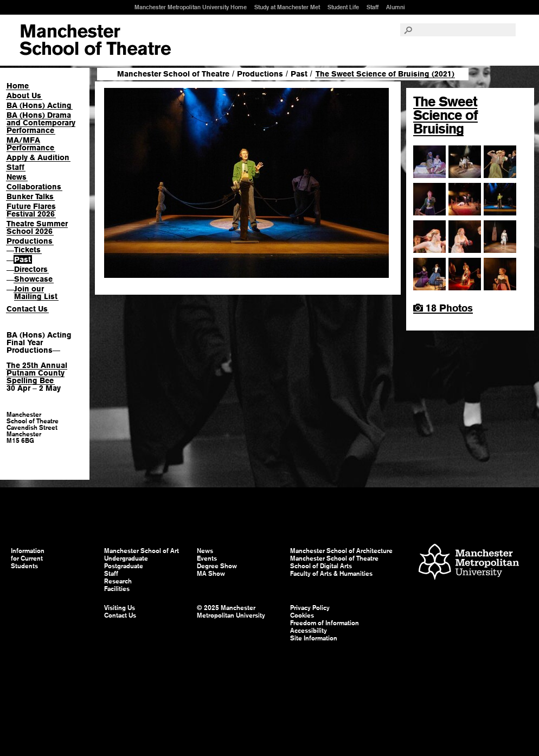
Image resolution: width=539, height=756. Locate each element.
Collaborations (34, 187)
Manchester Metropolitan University (469, 563)
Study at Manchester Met (287, 7)
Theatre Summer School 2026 (37, 227)
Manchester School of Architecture (341, 551)
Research (118, 581)
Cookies (302, 615)
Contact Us (27, 309)
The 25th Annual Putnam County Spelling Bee (37, 373)
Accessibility (309, 631)
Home (18, 86)
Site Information (314, 638)
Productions (30, 241)
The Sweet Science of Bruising (445, 115)
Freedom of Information (325, 623)
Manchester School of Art (95, 40)
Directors (31, 269)
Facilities (117, 589)
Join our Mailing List (36, 293)
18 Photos (443, 308)
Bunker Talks (30, 196)
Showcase (33, 279)
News (17, 177)
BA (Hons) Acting (39, 105)
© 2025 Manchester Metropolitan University (231, 612)
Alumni (396, 7)
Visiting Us (120, 608)
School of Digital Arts (321, 566)
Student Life (343, 7)
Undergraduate (126, 558)
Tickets (27, 250)
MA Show (211, 574)
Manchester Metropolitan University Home (191, 7)
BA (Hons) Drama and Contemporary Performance (41, 123)
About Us (24, 96)
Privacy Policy (310, 608)
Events (207, 558)
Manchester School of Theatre (173, 74)
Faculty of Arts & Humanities (331, 574)
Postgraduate (124, 566)
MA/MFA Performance (30, 144)
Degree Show (217, 566)
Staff (373, 7)
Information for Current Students (28, 558)
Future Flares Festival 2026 (31, 210)
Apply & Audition (38, 157)
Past (23, 259)
